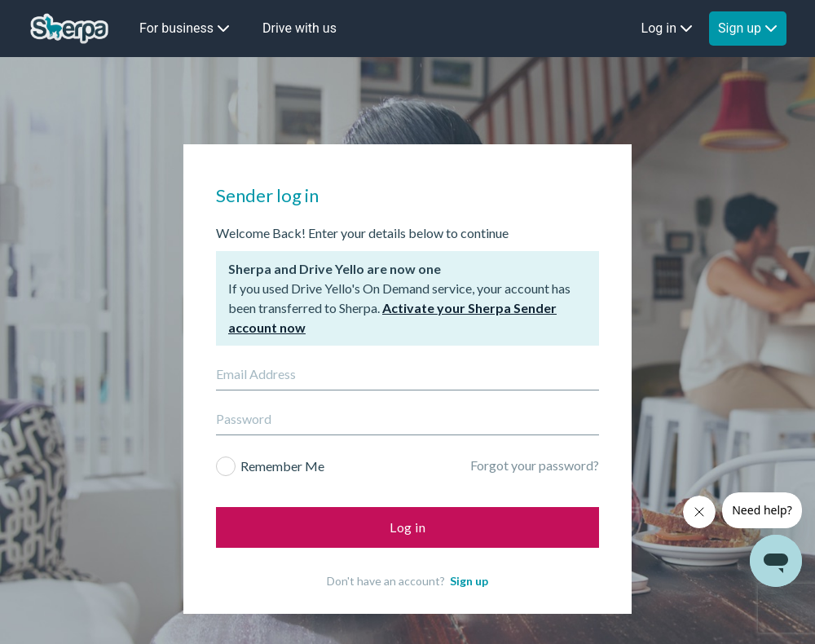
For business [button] (185, 28)
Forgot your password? (535, 437)
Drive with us (300, 28)
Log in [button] (667, 28)
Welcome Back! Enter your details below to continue (362, 204)
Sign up (469, 552)
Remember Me (282, 437)
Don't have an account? (407, 552)
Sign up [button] (748, 28)
